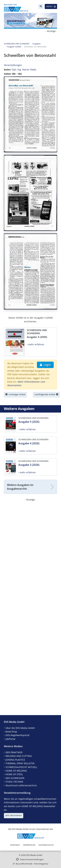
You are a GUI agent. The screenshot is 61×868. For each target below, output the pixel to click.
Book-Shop (11, 732)
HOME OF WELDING (16, 771)
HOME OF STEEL (14, 774)
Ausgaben (37, 44)
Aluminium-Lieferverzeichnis (21, 785)
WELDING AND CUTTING (19, 756)
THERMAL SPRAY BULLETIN (20, 763)
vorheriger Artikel (15, 394)
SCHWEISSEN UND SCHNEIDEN (17, 44)
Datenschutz (46, 845)
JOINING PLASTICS (15, 760)
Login (45, 365)
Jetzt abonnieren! (14, 815)
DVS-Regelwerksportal (17, 735)
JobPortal (10, 739)
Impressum (29, 845)
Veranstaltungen (13, 65)
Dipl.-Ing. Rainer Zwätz (24, 69)
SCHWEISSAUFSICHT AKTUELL (21, 767)
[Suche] (41, 6)
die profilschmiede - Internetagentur (32, 864)
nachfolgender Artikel (46, 394)
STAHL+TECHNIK (14, 782)
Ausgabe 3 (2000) (14, 47)
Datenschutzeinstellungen (32, 859)
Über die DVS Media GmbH (20, 728)
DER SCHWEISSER (15, 778)
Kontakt (15, 845)
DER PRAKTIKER (14, 752)
